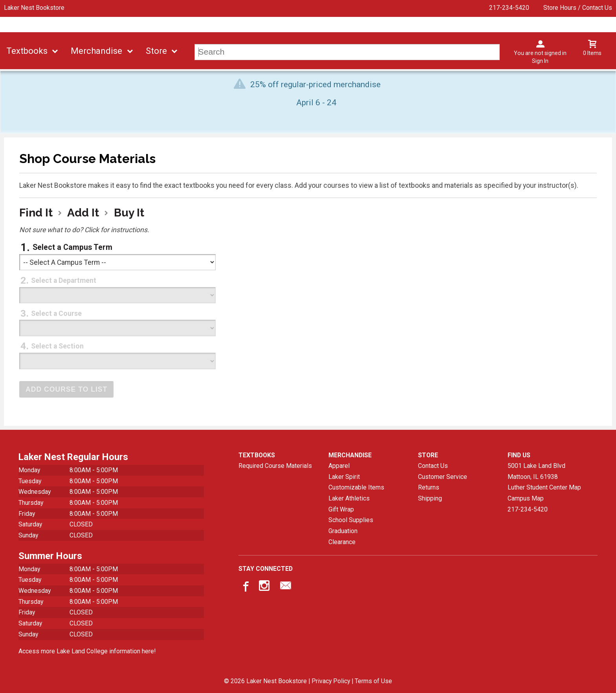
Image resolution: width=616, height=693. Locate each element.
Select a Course (56, 313)
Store (156, 51)
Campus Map (526, 498)
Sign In (540, 61)
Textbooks (27, 51)
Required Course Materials (275, 466)
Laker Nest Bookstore (34, 8)
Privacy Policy (331, 681)
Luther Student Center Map (544, 487)
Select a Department (64, 280)
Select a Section (57, 346)
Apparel (339, 466)
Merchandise (96, 51)
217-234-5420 (509, 8)
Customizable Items (356, 487)
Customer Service (443, 477)
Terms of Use (373, 681)
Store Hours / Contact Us (578, 8)
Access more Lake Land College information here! (87, 651)
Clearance (342, 542)
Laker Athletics (349, 498)
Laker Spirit (344, 477)
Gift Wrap (341, 509)
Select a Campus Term (72, 247)
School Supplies (351, 520)
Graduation (343, 531)
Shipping (430, 498)
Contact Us (433, 466)
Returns (429, 487)
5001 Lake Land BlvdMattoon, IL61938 (536, 471)
